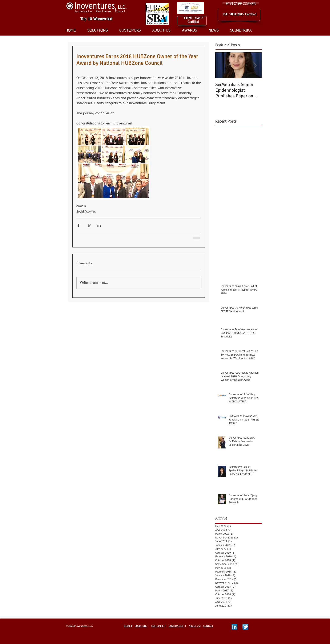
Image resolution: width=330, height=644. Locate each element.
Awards (81, 206)
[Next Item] (255, 65)
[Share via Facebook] (78, 225)
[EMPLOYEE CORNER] (241, 4)
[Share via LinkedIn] (99, 225)
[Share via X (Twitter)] (89, 225)
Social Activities (86, 212)
